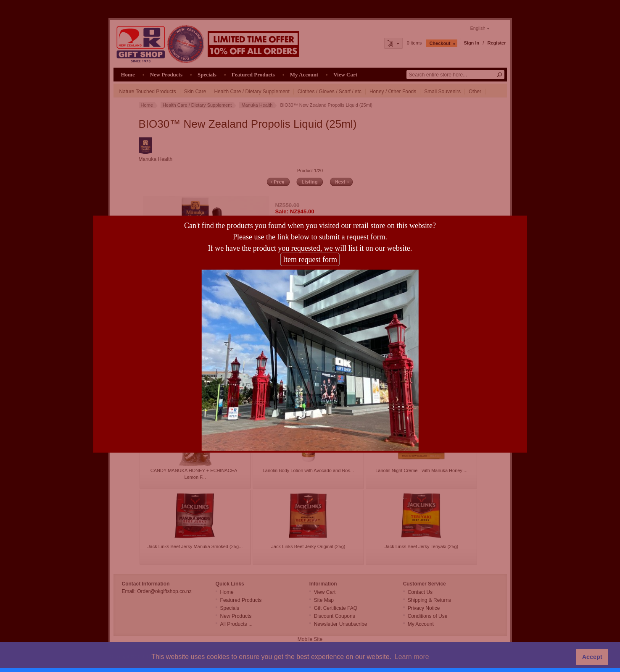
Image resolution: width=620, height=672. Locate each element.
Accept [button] (592, 657)
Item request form (310, 247)
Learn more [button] (412, 657)
